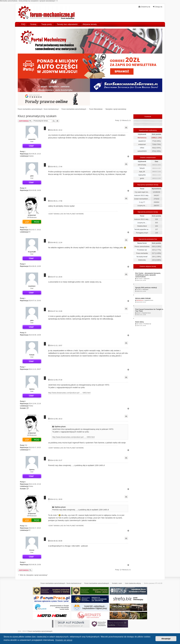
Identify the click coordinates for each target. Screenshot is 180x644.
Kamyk (32, 355)
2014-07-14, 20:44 (55, 277)
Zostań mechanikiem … (142, 199)
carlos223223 (142, 151)
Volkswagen (145, 289)
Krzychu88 (32, 252)
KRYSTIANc (142, 165)
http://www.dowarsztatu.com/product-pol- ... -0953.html (69, 393)
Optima (32, 389)
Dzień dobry (140, 322)
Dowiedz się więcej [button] (64, 640)
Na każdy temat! (142, 257)
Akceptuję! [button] (166, 639)
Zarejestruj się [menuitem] (144, 7)
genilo (142, 178)
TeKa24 (142, 168)
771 (154, 141)
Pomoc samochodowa (142, 247)
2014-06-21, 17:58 (55, 201)
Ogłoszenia (147, 279)
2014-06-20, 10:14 (55, 130)
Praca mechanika (142, 253)
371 (154, 151)
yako (32, 176)
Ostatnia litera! (142, 226)
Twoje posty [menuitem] (46, 24)
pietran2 (138, 313)
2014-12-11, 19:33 (55, 499)
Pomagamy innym (142, 233)
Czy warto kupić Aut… (142, 192)
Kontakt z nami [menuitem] (117, 583)
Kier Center (139, 279)
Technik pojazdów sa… (142, 229)
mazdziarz (32, 286)
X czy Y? (142, 202)
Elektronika (142, 260)
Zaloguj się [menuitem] (157, 7)
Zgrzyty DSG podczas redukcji (146, 288)
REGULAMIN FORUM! (143, 298)
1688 (153, 138)
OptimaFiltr (142, 175)
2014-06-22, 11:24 (55, 242)
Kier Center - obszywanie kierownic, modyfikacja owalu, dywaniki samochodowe (148, 275)
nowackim (32, 139)
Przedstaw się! (142, 250)
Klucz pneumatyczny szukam (37, 116)
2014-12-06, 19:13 (55, 419)
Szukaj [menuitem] (33, 24)
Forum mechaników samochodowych (40, 631)
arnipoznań (32, 215)
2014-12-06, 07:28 (55, 380)
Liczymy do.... (142, 206)
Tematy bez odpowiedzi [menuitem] (67, 24)
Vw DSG (139, 289)
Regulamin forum (149, 300)
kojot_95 (142, 172)
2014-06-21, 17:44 (55, 167)
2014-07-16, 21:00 (55, 311)
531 (154, 148)
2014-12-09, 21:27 (55, 460)
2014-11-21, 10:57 (55, 345)
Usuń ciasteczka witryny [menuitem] (133, 583)
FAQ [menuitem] (23, 24)
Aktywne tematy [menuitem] (90, 24)
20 (25, 188)
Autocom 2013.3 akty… (142, 195)
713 (26, 227)
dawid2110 (142, 141)
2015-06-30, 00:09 (55, 541)
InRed (142, 148)
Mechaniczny (142, 138)
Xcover (32, 550)
